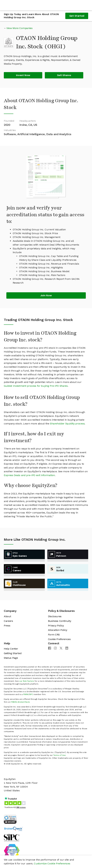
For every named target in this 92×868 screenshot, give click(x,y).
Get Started (77, 16)
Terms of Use (59, 755)
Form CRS (54, 635)
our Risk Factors (27, 681)
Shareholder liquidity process (67, 424)
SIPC (31, 694)
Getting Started (13, 653)
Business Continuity (60, 621)
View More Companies (19, 28)
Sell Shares (64, 75)
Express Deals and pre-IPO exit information (29, 475)
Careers (8, 621)
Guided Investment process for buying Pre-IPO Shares (36, 386)
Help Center (11, 649)
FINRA (26, 694)
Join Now (46, 295)
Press (7, 626)
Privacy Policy (56, 626)
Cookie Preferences (59, 639)
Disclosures (55, 616)
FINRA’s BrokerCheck (20, 702)
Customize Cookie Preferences (52, 863)
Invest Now (23, 75)
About (7, 616)
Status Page (11, 658)
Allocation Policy (58, 630)
